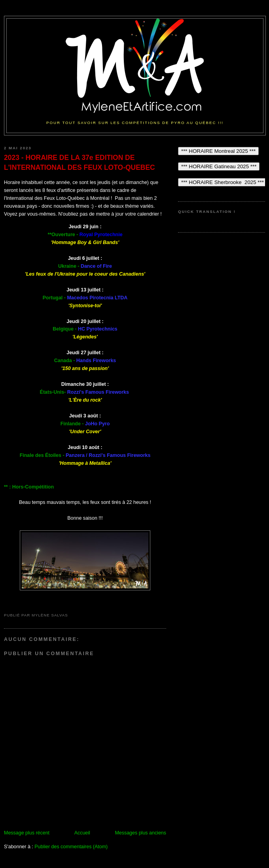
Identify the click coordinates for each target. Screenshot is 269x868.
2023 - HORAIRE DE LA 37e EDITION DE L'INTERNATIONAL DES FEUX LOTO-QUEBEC (80, 162)
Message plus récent (27, 833)
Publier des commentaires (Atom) (71, 847)
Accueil (82, 833)
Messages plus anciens (140, 833)
